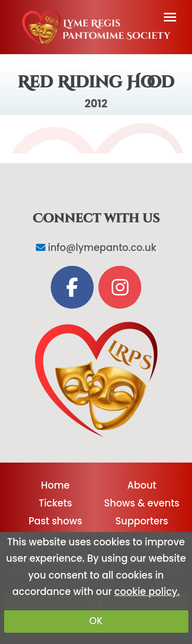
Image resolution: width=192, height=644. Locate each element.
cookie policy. (147, 592)
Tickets (55, 503)
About (142, 485)
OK (96, 621)
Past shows (56, 521)
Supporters (142, 521)
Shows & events (142, 503)
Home (55, 485)
